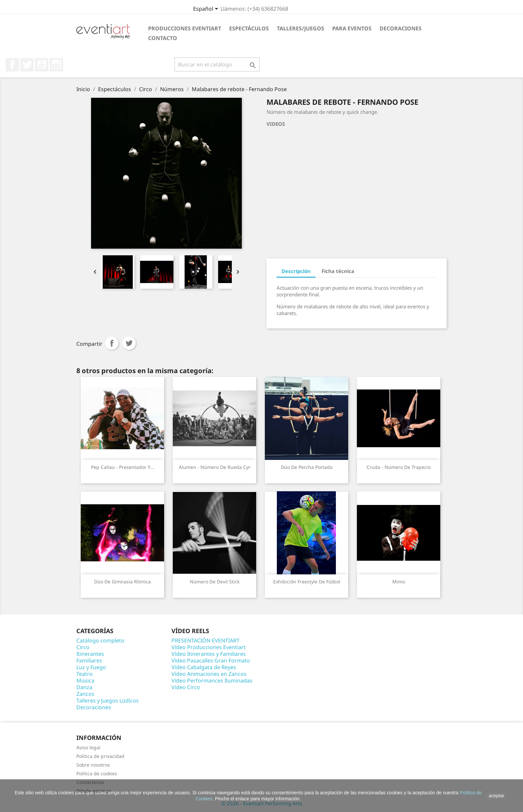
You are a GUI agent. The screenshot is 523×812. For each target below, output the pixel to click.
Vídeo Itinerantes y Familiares (209, 654)
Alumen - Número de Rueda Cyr (215, 467)
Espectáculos (249, 28)
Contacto (163, 38)
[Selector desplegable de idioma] (207, 9)
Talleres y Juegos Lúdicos (108, 701)
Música (85, 681)
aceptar (496, 796)
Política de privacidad (100, 756)
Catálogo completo (100, 640)
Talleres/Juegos (301, 28)
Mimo (399, 582)
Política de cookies (97, 773)
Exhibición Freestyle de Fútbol (307, 582)
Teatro (85, 674)
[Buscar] (217, 64)
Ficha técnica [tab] (338, 271)
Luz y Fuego (91, 667)
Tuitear (129, 343)
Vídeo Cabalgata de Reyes (204, 667)
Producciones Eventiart (185, 28)
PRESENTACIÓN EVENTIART (205, 640)
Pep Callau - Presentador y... (123, 467)
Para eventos (352, 28)
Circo (83, 647)
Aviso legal (88, 747)
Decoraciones (401, 28)
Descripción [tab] (296, 271)
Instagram (56, 65)
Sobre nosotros (93, 765)
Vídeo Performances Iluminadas (212, 681)
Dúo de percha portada (307, 467)
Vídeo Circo (186, 687)
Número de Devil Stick (215, 582)
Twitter (27, 65)
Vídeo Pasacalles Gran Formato (211, 660)
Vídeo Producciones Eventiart (209, 647)
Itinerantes (90, 654)
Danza (84, 687)
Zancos (85, 694)
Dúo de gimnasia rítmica (122, 582)
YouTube (42, 65)
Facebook (12, 65)
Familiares (89, 660)
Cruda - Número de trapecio (399, 467)
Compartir (112, 343)
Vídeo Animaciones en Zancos (209, 674)
